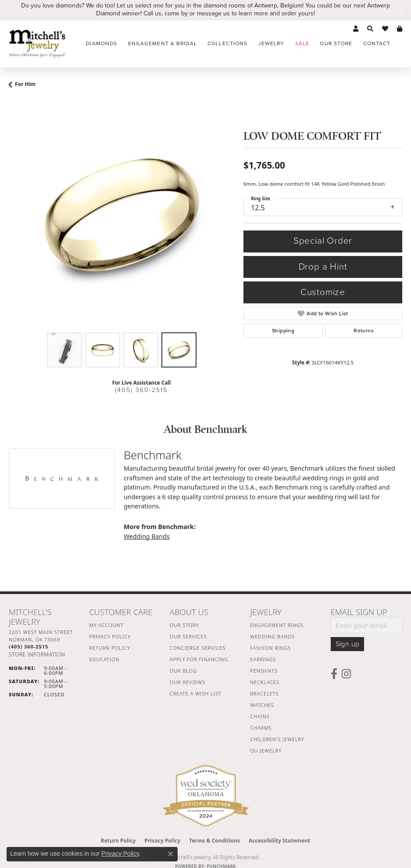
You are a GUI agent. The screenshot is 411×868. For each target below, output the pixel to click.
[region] (122, 215)
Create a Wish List (196, 693)
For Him (25, 84)
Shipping (283, 331)
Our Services (188, 636)
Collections (227, 43)
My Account (106, 625)
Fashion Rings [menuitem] (270, 648)
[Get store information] (37, 654)
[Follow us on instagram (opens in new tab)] (346, 674)
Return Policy (109, 648)
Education (104, 659)
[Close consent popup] (171, 854)
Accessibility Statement (279, 841)
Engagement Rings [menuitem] (277, 625)
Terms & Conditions (214, 841)
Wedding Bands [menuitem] (272, 636)
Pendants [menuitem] (264, 671)
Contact (377, 43)
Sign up (348, 644)
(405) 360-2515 (141, 390)
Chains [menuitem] (260, 716)
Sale (302, 43)
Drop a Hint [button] (323, 267)
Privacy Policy (110, 636)
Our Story (184, 625)
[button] (356, 29)
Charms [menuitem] (261, 728)
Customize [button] (323, 292)
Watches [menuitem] (262, 705)
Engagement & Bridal (163, 43)
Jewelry (272, 43)
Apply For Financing (199, 659)
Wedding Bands (147, 536)
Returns (364, 331)
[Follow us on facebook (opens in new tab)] (334, 674)
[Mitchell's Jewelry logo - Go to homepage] (37, 44)
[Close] (400, 10)
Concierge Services (198, 648)
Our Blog (183, 671)
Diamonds (102, 43)
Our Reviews (188, 682)
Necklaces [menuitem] (265, 682)
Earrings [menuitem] (263, 659)
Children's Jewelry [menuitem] (277, 739)
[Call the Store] (29, 646)
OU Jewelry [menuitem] (266, 751)
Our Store (336, 43)
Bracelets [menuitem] (264, 693)
